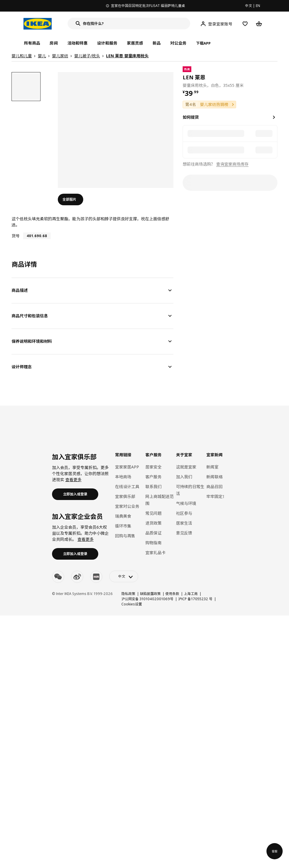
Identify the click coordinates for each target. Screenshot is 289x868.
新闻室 (212, 467)
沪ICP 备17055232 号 (195, 599)
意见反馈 (184, 533)
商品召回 (214, 487)
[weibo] (77, 577)
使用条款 (172, 594)
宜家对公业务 (127, 506)
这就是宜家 (186, 467)
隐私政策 (128, 594)
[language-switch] (124, 576)
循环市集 (123, 526)
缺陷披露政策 (150, 594)
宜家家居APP (127, 467)
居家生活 (184, 523)
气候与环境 (186, 503)
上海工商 (191, 594)
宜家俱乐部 (125, 496)
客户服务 (153, 477)
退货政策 (153, 523)
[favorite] (275, 77)
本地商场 (123, 477)
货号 (16, 236)
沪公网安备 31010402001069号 (147, 599)
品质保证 (153, 533)
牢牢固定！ (216, 496)
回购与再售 (125, 536)
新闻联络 (214, 477)
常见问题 (153, 513)
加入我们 (184, 477)
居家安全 (153, 467)
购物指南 (153, 543)
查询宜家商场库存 (232, 164)
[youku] (96, 577)
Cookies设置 (132, 604)
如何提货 (191, 117)
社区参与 (184, 513)
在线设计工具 (127, 487)
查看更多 (73, 480)
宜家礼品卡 (155, 553)
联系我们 (153, 487)
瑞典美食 (123, 516)
